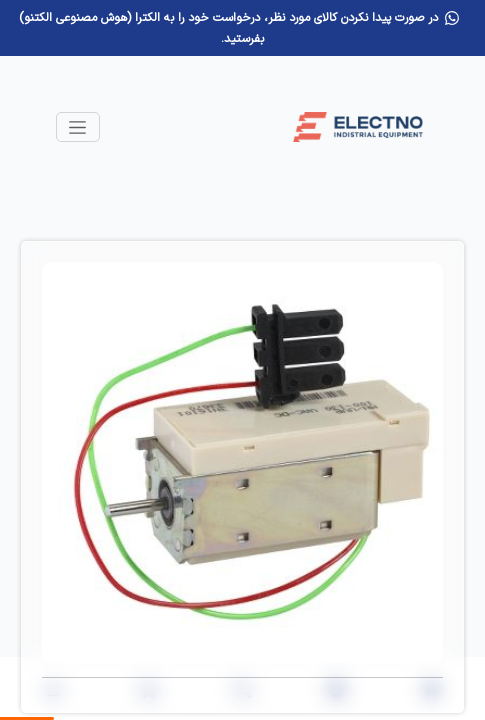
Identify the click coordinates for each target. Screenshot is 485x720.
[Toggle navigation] (78, 127)
